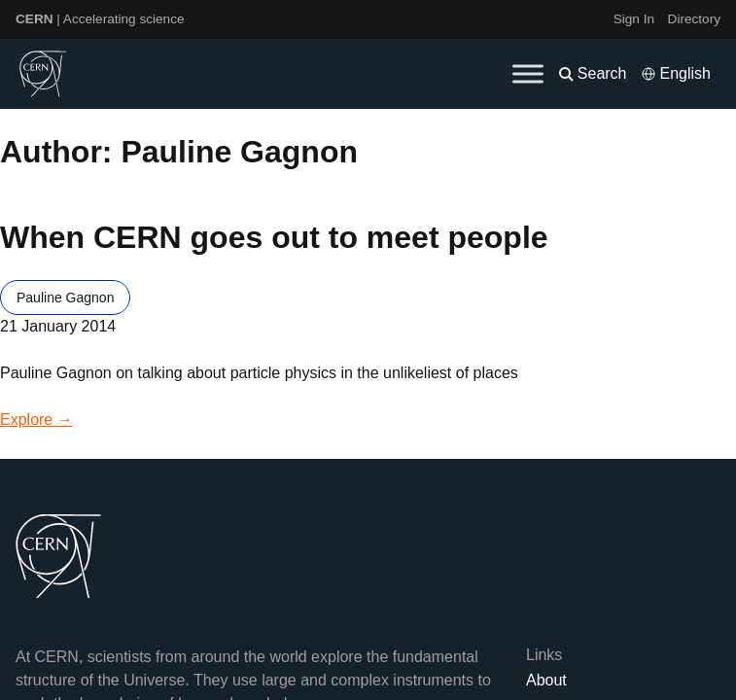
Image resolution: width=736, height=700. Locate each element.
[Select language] (676, 74)
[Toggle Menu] (528, 73)
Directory (694, 19)
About (546, 680)
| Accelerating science (100, 19)
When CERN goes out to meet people (274, 237)
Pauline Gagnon (65, 297)
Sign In (634, 19)
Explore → (36, 420)
